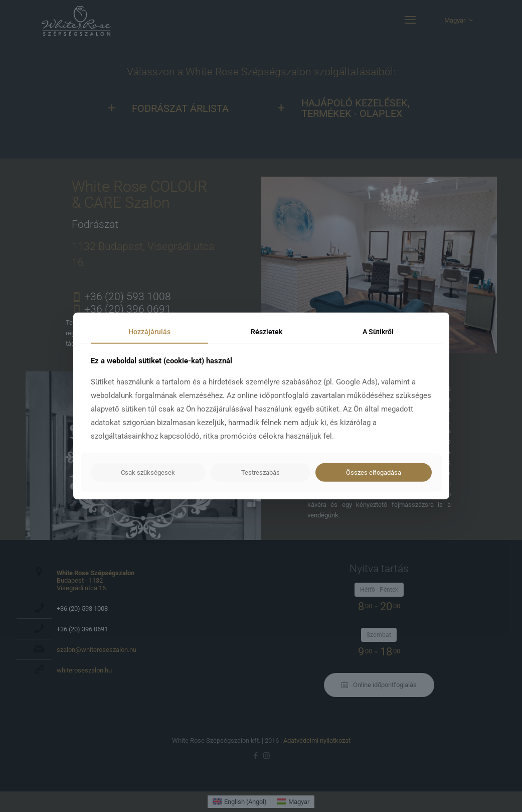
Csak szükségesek (148, 472)
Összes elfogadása (374, 472)
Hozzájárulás (149, 332)
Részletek (267, 332)
